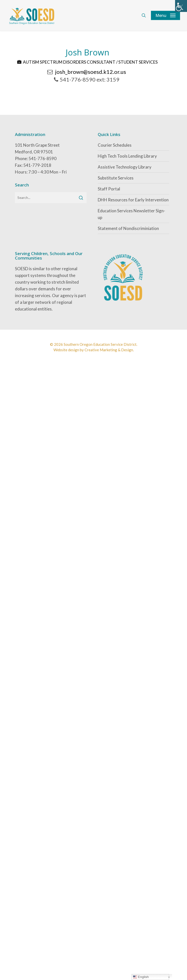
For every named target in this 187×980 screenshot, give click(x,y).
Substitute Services (116, 178)
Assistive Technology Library (125, 167)
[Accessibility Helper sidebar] (181, 6)
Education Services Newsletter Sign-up (131, 214)
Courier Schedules (115, 145)
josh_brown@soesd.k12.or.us (91, 72)
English (141, 977)
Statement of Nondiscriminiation (128, 228)
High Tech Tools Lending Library (127, 156)
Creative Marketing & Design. (109, 350)
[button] (165, 15)
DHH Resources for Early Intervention (133, 200)
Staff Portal (109, 189)
